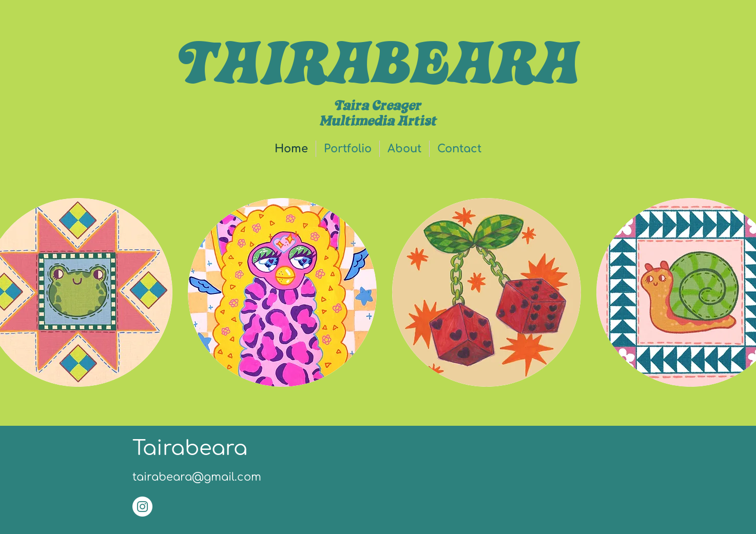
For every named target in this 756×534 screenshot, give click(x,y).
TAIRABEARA (378, 61)
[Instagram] (142, 507)
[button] (348, 149)
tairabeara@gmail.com (197, 477)
